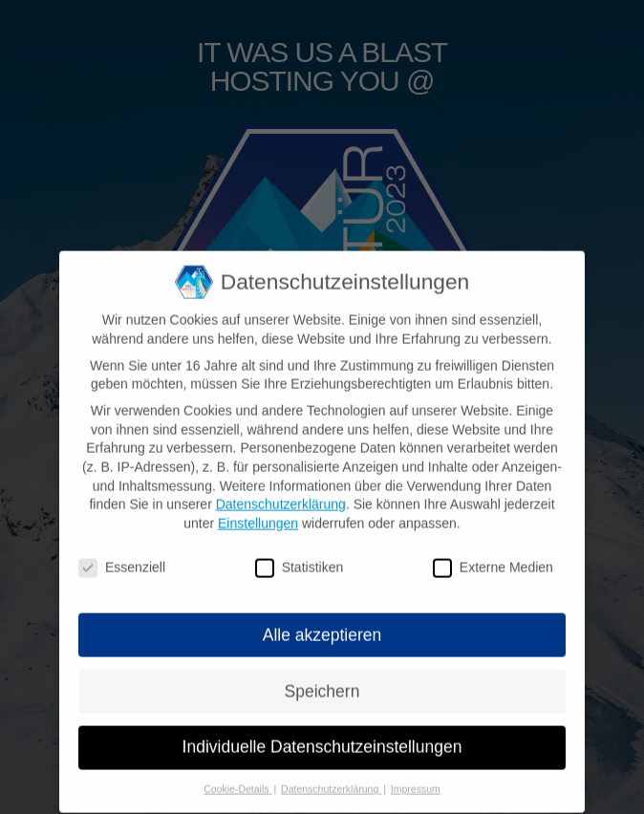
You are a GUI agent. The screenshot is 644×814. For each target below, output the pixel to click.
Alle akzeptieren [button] (322, 629)
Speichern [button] (322, 685)
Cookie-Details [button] (237, 783)
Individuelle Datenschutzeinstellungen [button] (322, 741)
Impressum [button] (416, 783)
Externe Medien (493, 561)
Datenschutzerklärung (281, 498)
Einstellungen (258, 517)
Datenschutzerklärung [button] (331, 783)
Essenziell (122, 561)
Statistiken (300, 561)
